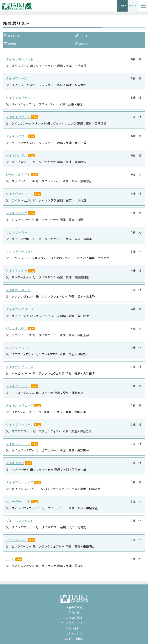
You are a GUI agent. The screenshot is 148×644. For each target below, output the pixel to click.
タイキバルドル (16, 156)
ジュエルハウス (16, 326)
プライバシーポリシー (74, 616)
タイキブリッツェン (19, 420)
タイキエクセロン (17, 118)
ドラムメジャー (16, 534)
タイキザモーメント (19, 62)
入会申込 (74, 606)
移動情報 (12, 46)
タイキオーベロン (17, 288)
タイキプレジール (17, 439)
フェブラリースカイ (19, 250)
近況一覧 (83, 37)
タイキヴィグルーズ (19, 364)
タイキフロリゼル (17, 99)
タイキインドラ (16, 269)
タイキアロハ (14, 458)
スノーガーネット (17, 496)
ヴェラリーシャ (16, 232)
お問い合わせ (74, 621)
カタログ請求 (74, 611)
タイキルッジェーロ (19, 401)
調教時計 (83, 46)
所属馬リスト (15, 37)
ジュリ (10, 553)
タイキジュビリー (17, 383)
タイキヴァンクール (19, 194)
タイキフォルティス (19, 477)
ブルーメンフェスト (19, 515)
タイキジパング (16, 213)
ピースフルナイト (17, 175)
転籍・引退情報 (74, 632)
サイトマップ (74, 627)
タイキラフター (16, 137)
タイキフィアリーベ (19, 307)
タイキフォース (16, 80)
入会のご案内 (74, 600)
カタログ (120, 6)
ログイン (132, 6)
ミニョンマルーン (17, 345)
